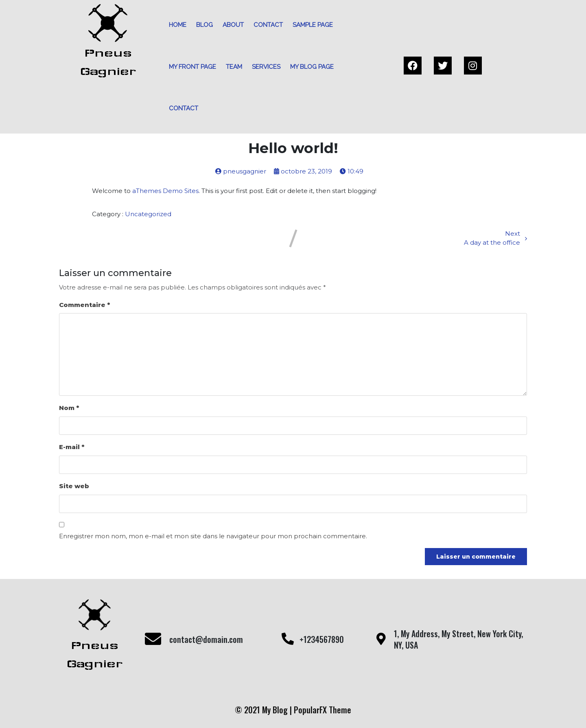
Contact (268, 25)
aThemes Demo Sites (165, 191)
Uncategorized (148, 214)
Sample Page (313, 25)
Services (266, 67)
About (233, 25)
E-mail (72, 447)
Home (178, 25)
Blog (204, 25)
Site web (74, 486)
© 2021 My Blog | (264, 710)
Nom (69, 408)
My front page (192, 67)
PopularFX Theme (323, 710)
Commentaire (84, 305)
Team (234, 67)
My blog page (312, 67)
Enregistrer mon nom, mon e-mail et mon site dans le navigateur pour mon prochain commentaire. (213, 536)
